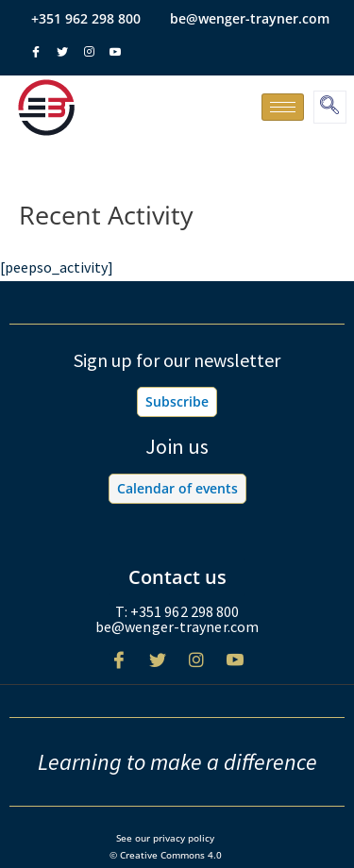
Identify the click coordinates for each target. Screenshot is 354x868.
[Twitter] (158, 667)
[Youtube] (235, 667)
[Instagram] (196, 667)
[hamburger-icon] (283, 107)
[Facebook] (119, 667)
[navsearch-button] (330, 107)
